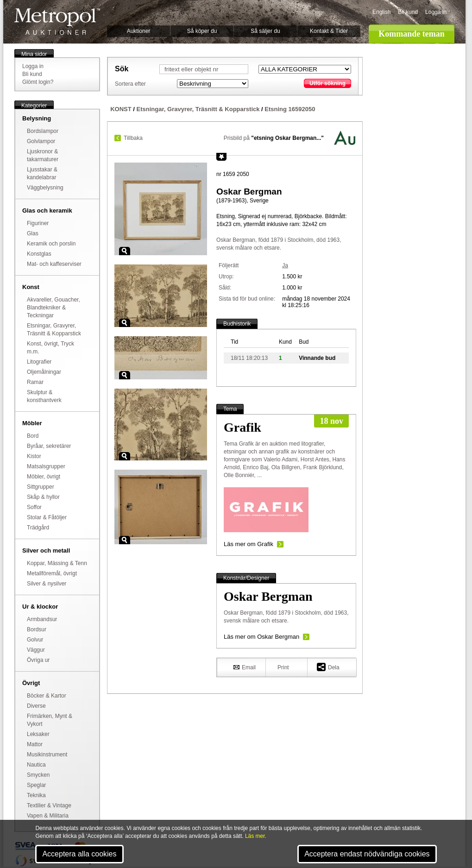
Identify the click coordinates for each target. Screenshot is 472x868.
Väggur (36, 650)
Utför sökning (327, 83)
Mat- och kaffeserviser (54, 264)
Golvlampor (41, 141)
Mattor (35, 744)
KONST (121, 109)
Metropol (57, 22)
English (381, 12)
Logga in (436, 12)
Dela (328, 667)
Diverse (36, 706)
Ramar (35, 382)
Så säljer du (265, 31)
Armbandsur (42, 619)
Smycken (38, 775)
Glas (33, 233)
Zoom (125, 251)
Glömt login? (38, 82)
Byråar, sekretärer (49, 446)
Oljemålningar (44, 372)
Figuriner (38, 223)
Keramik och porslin (51, 244)
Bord (33, 436)
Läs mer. (256, 836)
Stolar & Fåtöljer (47, 517)
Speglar (36, 785)
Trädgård (38, 528)
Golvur (35, 640)
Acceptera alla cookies (79, 854)
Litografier (39, 362)
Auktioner (139, 31)
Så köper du (202, 31)
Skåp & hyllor (43, 497)
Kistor (34, 456)
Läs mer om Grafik (249, 544)
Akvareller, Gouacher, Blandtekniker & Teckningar (53, 308)
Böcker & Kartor (47, 696)
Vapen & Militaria (48, 816)
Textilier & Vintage (49, 805)
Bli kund (408, 12)
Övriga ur (38, 660)
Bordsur (37, 629)
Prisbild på (274, 138)
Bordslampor (43, 131)
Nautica (36, 765)
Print (283, 667)
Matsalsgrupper (46, 466)
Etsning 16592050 (290, 109)
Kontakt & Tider (329, 31)
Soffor (34, 507)
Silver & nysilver (47, 584)
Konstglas (39, 254)
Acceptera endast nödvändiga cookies (367, 854)
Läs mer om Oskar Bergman (261, 637)
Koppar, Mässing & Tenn (57, 563)
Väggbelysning (45, 188)
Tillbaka (133, 138)
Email (245, 667)
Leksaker (38, 734)
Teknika (36, 795)
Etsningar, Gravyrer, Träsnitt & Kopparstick (198, 109)
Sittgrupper (41, 487)
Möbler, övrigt (44, 477)
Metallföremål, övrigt (52, 573)
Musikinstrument (47, 755)
